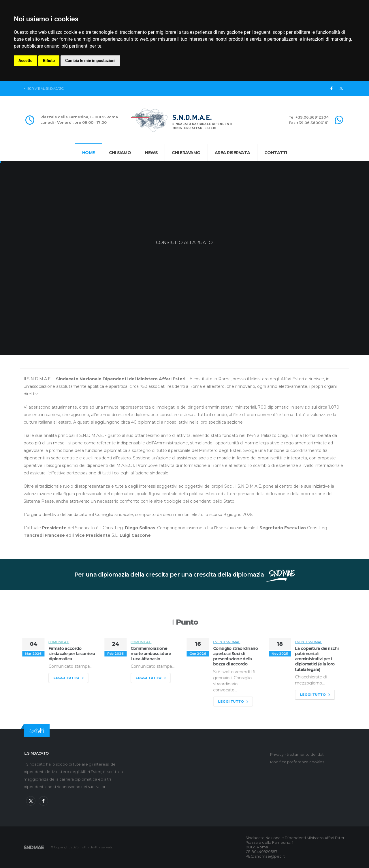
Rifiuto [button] (49, 61)
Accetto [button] (26, 61)
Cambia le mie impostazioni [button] (90, 61)
